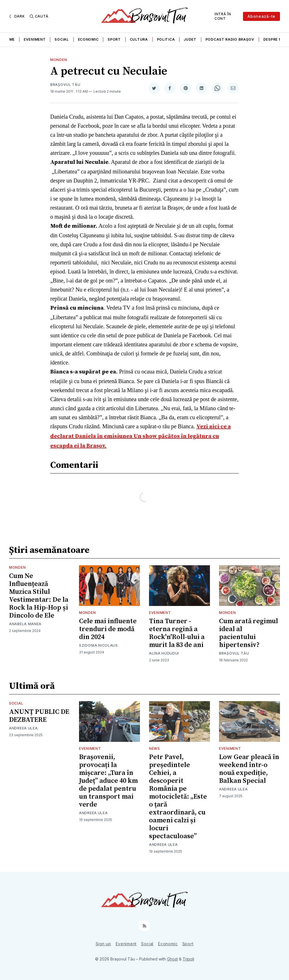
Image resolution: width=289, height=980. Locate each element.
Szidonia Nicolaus (98, 645)
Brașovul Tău (65, 85)
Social (62, 39)
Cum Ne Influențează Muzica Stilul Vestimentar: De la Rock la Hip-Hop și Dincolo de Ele (39, 596)
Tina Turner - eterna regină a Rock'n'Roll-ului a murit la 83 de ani (177, 633)
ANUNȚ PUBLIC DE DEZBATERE (39, 716)
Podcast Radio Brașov (230, 39)
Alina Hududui (164, 653)
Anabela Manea (25, 624)
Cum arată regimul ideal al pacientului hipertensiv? (249, 633)
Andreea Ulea (23, 728)
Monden (59, 60)
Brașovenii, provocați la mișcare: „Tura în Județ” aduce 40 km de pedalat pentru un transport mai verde (108, 781)
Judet (190, 39)
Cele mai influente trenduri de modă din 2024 (108, 629)
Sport (114, 39)
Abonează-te (261, 16)
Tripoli (188, 959)
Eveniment (35, 39)
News (155, 748)
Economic (88, 39)
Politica (166, 39)
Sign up (103, 944)
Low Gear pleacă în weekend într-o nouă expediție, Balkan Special (249, 769)
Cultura (139, 39)
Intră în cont (223, 16)
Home (9, 39)
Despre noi (274, 39)
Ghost (172, 959)
